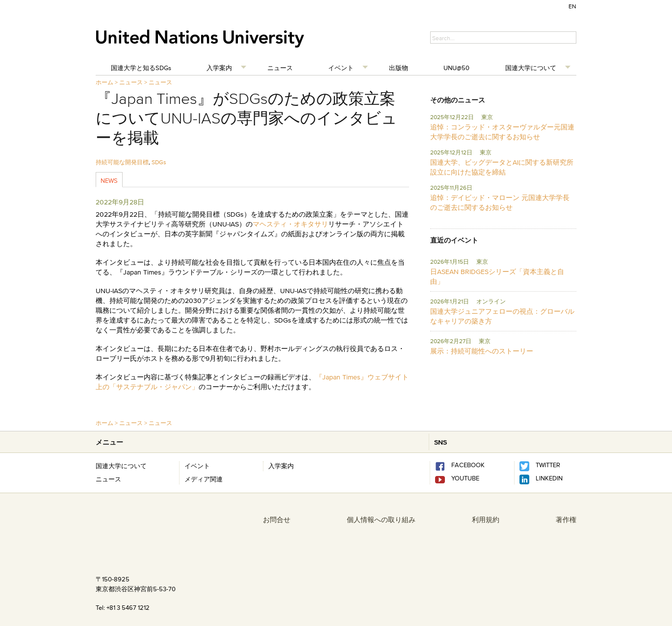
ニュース (280, 68)
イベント (341, 68)
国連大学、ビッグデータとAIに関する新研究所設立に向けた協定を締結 (502, 167)
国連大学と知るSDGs (141, 68)
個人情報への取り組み (381, 520)
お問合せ (277, 520)
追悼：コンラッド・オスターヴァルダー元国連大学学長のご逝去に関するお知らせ (502, 132)
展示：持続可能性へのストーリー (482, 351)
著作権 (566, 520)
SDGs (159, 162)
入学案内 (219, 68)
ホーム (104, 82)
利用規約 (486, 520)
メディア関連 (204, 479)
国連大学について (531, 68)
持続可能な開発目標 (122, 162)
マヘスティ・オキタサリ (290, 224)
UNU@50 (456, 68)
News (109, 180)
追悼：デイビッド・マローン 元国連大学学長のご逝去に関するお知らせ (500, 202)
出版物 (399, 68)
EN (572, 6)
